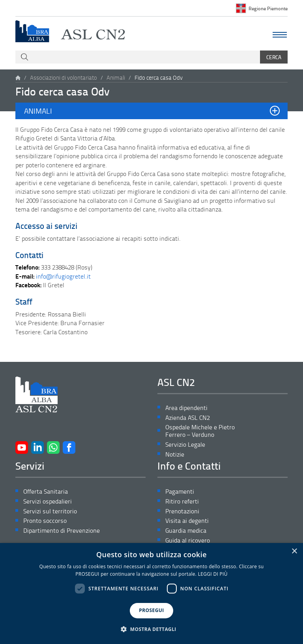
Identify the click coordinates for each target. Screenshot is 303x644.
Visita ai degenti (187, 521)
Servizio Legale (185, 445)
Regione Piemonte (268, 8)
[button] (151, 111)
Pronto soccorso (45, 521)
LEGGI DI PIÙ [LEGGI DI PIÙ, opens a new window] (213, 574)
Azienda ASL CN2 (188, 418)
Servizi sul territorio (50, 511)
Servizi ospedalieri (48, 501)
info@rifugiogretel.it (63, 276)
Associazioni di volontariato (64, 78)
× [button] (294, 551)
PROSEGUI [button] (151, 610)
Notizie (175, 454)
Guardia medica (186, 531)
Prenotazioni (182, 511)
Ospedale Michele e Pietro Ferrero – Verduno (200, 431)
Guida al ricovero (188, 540)
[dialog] (151, 593)
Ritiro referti (182, 501)
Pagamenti (180, 491)
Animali (116, 78)
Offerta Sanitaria (46, 491)
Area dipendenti (186, 408)
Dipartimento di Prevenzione (62, 531)
